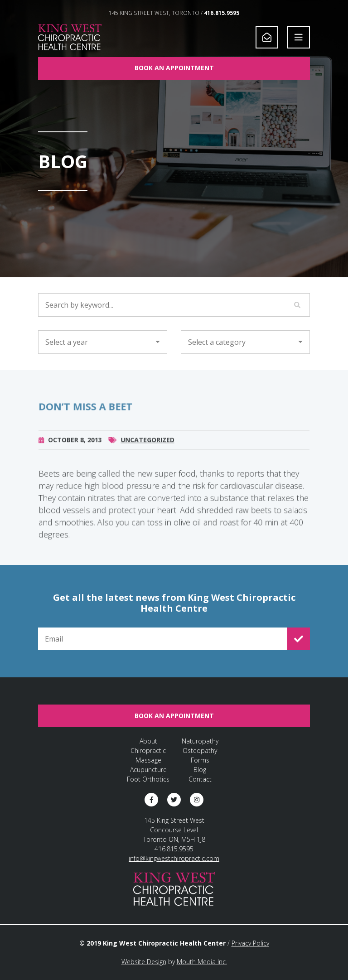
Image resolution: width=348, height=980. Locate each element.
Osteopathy (200, 751)
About (148, 741)
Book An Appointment (174, 68)
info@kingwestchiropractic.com (174, 858)
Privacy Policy (250, 943)
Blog (200, 770)
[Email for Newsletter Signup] (163, 639)
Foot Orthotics (148, 779)
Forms (200, 760)
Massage (148, 760)
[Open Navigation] (299, 37)
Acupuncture (148, 770)
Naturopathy (200, 741)
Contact (200, 779)
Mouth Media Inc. (202, 962)
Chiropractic (148, 751)
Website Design (144, 962)
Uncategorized (148, 445)
